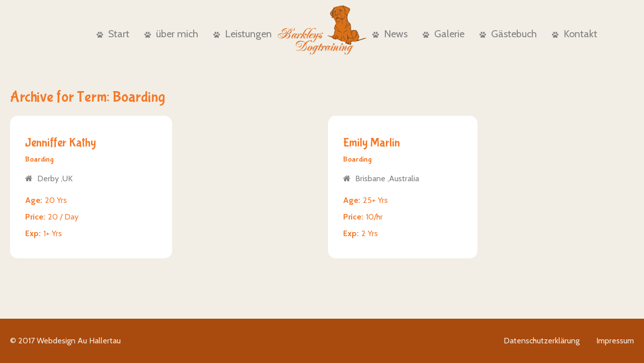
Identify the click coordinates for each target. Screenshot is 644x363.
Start (113, 34)
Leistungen (243, 34)
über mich (171, 34)
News (390, 34)
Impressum (615, 341)
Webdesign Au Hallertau (79, 341)
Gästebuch (508, 34)
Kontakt (575, 34)
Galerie (444, 34)
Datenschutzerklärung (542, 341)
